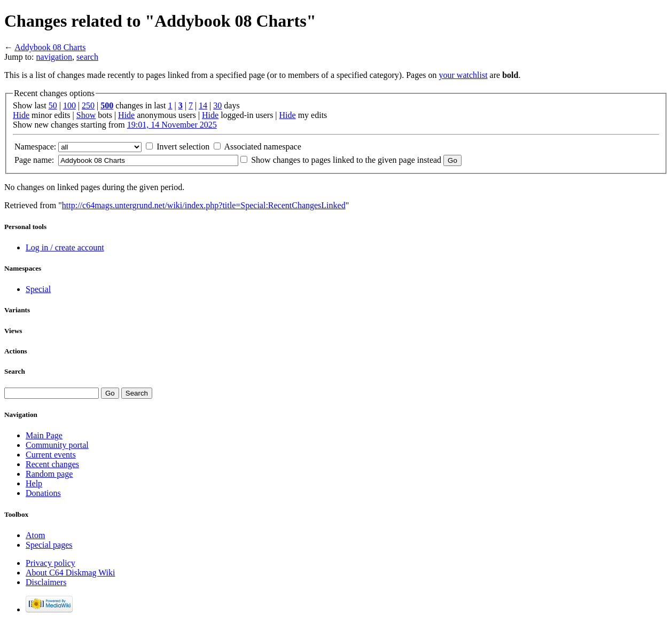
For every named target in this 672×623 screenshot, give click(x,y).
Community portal (57, 445)
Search (15, 371)
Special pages (49, 545)
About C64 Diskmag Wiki (71, 573)
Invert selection (183, 147)
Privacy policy (50, 563)
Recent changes (52, 464)
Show (86, 115)
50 (53, 105)
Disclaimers (46, 582)
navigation (54, 57)
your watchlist (463, 75)
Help (34, 483)
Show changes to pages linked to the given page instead (346, 160)
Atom (35, 535)
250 (88, 105)
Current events (51, 455)
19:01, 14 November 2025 (172, 125)
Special (38, 289)
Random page (49, 474)
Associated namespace (262, 147)
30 (217, 105)
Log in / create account (65, 247)
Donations (43, 493)
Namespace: (35, 147)
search (87, 57)
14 (203, 105)
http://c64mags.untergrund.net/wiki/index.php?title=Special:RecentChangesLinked (204, 205)
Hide (21, 115)
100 (69, 105)
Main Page (44, 435)
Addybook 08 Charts (50, 47)
